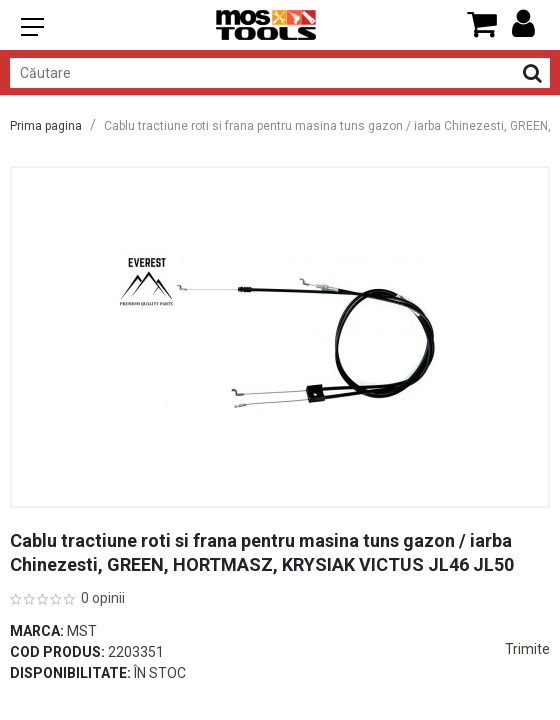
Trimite (527, 649)
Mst (82, 631)
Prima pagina (46, 126)
